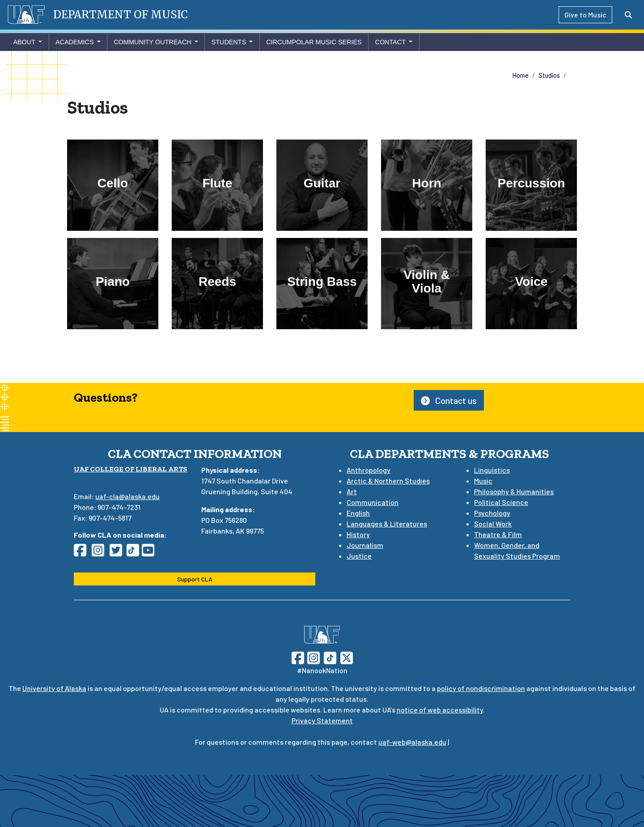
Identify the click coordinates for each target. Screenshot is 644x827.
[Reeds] (217, 284)
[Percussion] (531, 185)
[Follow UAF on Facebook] (298, 657)
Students (229, 42)
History (358, 534)
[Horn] (427, 185)
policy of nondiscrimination (481, 688)
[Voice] (531, 284)
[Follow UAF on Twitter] (347, 657)
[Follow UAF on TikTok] (330, 657)
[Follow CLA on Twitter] (119, 553)
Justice (359, 556)
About (24, 42)
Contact (390, 42)
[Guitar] (322, 185)
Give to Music (585, 15)
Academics (75, 42)
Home (521, 75)
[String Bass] (322, 284)
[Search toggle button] (628, 15)
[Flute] (217, 185)
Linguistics (492, 470)
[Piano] (113, 284)
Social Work (493, 524)
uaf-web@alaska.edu (412, 742)
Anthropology (369, 470)
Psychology (492, 513)
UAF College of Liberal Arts (131, 469)
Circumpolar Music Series (314, 42)
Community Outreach (152, 42)
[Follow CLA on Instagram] (101, 553)
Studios (549, 75)
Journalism (365, 545)
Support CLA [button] (195, 579)
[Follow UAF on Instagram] (313, 657)
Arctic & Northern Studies (388, 481)
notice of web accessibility (440, 710)
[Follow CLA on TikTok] (135, 553)
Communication (373, 502)
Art (352, 491)
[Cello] (113, 185)
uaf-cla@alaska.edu (127, 496)
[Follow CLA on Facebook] (83, 553)
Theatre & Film (498, 534)
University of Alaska (54, 688)
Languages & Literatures (387, 524)
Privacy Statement (322, 720)
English (358, 513)
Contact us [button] (449, 400)
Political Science (501, 502)
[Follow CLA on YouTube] (151, 553)
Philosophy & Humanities (514, 491)
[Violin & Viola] (427, 284)
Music (483, 481)
